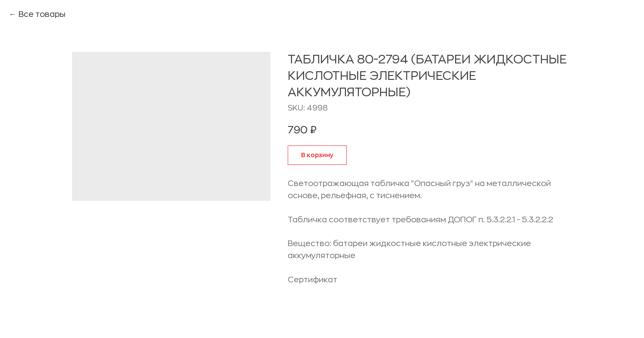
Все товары (42, 14)
